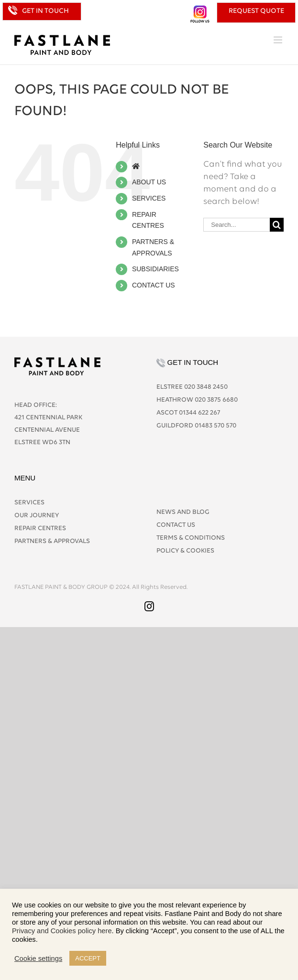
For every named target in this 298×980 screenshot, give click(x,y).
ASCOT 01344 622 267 (188, 413)
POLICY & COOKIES (185, 551)
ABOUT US (149, 182)
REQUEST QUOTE (256, 11)
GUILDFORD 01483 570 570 (196, 426)
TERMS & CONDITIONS (191, 538)
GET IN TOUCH (45, 11)
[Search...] (237, 225)
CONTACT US (154, 285)
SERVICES (149, 198)
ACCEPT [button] (88, 958)
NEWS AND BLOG (183, 512)
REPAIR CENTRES (40, 528)
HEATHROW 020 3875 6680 (197, 400)
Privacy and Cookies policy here (62, 931)
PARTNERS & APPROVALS (52, 541)
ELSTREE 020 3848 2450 (192, 387)
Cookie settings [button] (38, 959)
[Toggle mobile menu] (279, 40)
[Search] (277, 225)
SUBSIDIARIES (155, 269)
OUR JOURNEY (37, 516)
